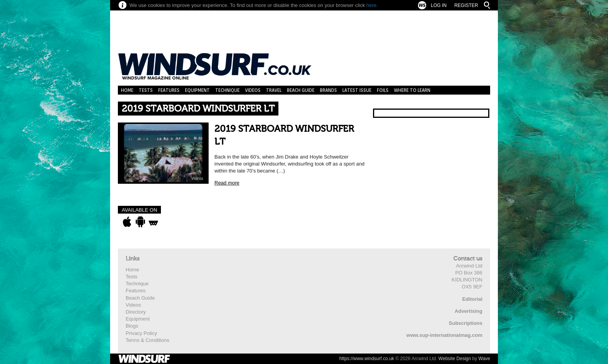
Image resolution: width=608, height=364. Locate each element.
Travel (274, 90)
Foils (383, 90)
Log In (439, 5)
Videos (253, 90)
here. (372, 5)
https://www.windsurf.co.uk (367, 359)
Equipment (197, 90)
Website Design (455, 359)
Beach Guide (301, 90)
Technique (227, 90)
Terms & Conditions (148, 340)
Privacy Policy (141, 333)
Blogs (132, 326)
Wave (484, 359)
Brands (328, 90)
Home (127, 90)
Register (466, 5)
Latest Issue (357, 90)
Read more (227, 183)
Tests (146, 90)
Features (169, 90)
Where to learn (412, 90)
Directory (136, 312)
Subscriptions (465, 323)
